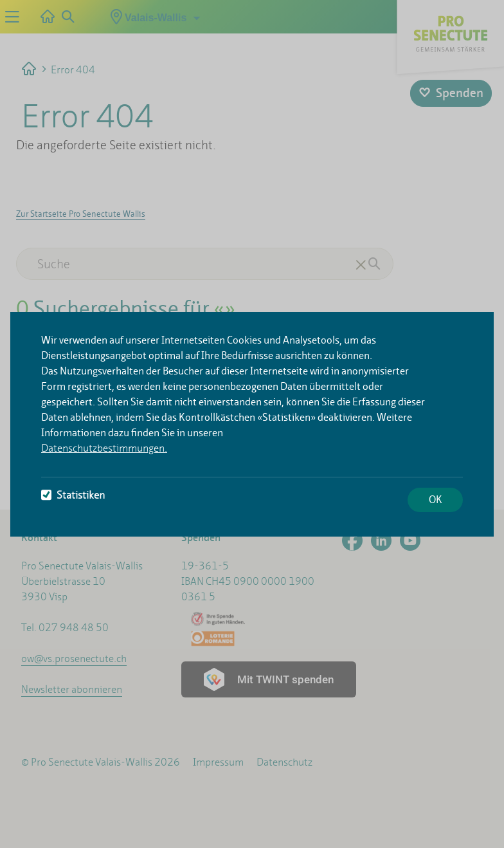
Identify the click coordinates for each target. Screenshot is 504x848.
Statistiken (73, 495)
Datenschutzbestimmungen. (104, 448)
